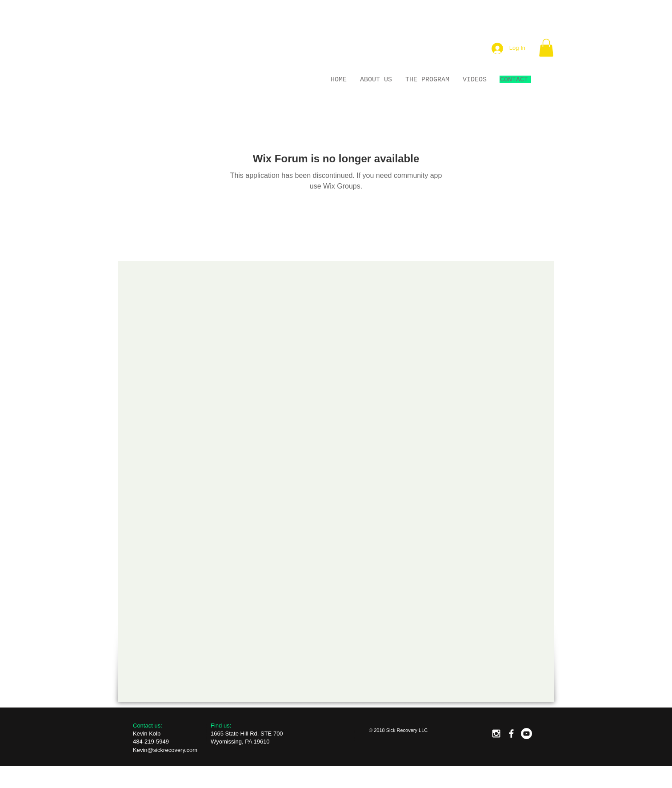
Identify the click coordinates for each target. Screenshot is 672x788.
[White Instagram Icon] (496, 734)
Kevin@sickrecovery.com (165, 750)
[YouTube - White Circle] (526, 734)
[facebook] (511, 734)
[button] (546, 48)
